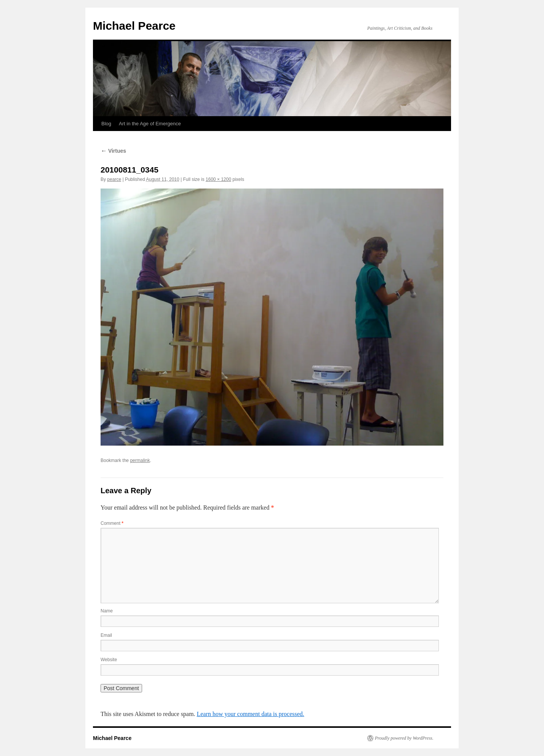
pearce (114, 179)
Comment (112, 523)
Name (107, 611)
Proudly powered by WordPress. (404, 738)
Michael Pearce (134, 26)
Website (109, 660)
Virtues (113, 151)
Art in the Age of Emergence (150, 124)
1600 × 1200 (218, 179)
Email (106, 635)
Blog (106, 124)
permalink (140, 460)
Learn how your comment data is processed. (250, 714)
